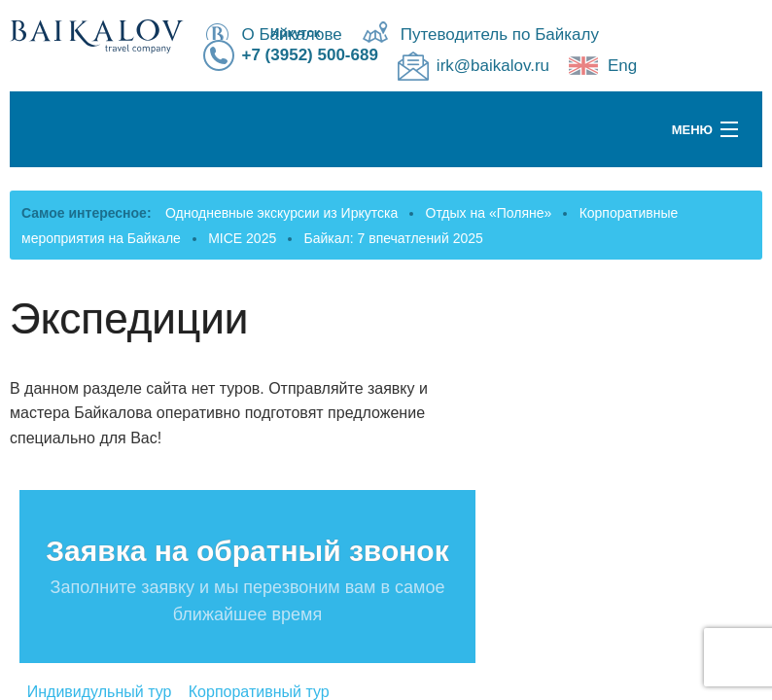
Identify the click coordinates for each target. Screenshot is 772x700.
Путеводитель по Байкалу (500, 35)
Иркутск (295, 33)
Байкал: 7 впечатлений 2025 (394, 238)
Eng (622, 66)
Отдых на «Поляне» (489, 213)
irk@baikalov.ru (493, 66)
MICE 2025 (242, 238)
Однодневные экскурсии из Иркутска (281, 213)
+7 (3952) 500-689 (310, 55)
